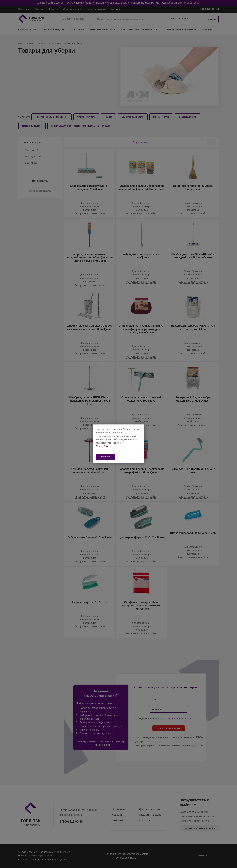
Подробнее (103, 446)
